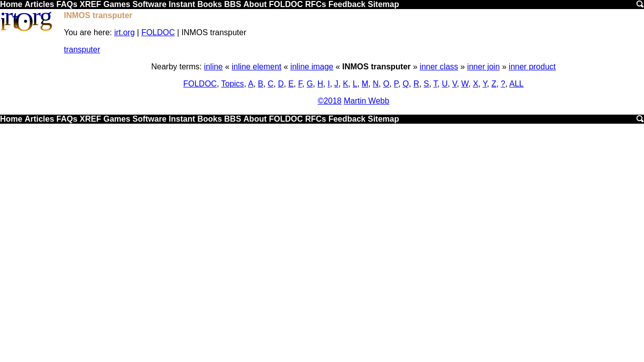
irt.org (125, 32)
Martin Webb (366, 101)
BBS (233, 4)
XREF (90, 4)
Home (11, 4)
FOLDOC (286, 4)
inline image (312, 67)
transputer (82, 50)
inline (213, 67)
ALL (516, 84)
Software (149, 4)
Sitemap (383, 4)
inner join (483, 67)
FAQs (67, 4)
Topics (233, 84)
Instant (182, 4)
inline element (257, 67)
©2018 (329, 101)
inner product (532, 67)
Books (210, 4)
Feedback (347, 4)
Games (116, 4)
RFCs (315, 4)
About (255, 4)
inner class (439, 67)
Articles (39, 4)
